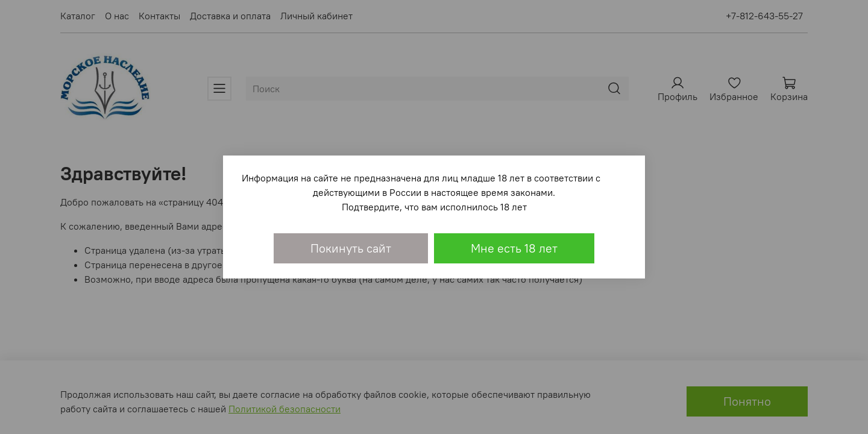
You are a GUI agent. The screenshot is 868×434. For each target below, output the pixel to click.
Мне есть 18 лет (514, 248)
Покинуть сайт (351, 248)
